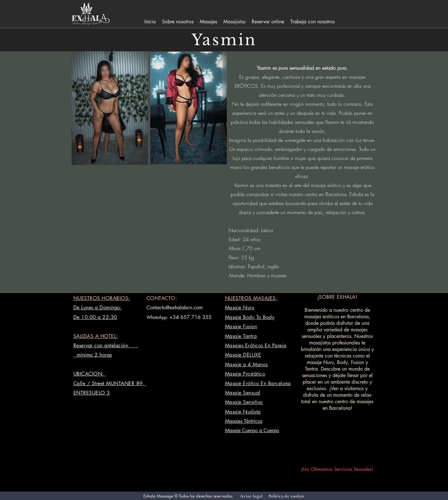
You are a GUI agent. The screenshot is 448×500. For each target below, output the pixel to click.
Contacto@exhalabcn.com (175, 308)
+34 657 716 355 (191, 317)
